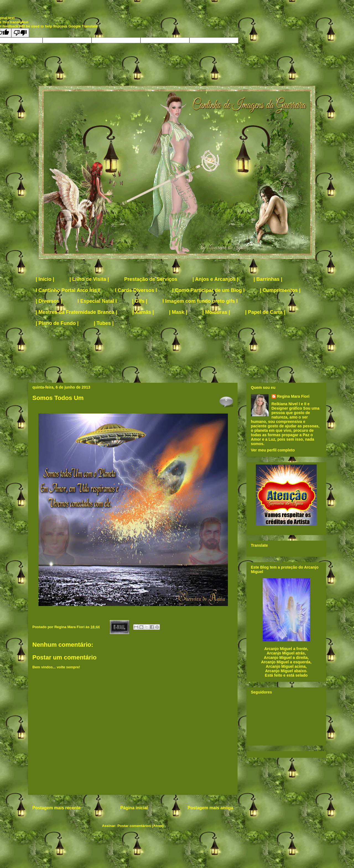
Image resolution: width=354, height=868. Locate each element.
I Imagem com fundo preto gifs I (200, 301)
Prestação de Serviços (151, 279)
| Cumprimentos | (280, 290)
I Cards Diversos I (136, 290)
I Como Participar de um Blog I (208, 290)
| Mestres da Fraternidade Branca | (76, 312)
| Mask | (178, 312)
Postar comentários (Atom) (140, 826)
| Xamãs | (143, 312)
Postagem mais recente (56, 808)
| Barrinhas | (268, 279)
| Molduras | (216, 312)
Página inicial (134, 808)
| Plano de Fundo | (57, 323)
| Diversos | (49, 301)
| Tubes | (104, 323)
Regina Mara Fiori (70, 627)
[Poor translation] (20, 33)
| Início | (45, 279)
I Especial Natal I (97, 301)
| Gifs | (140, 301)
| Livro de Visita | (89, 279)
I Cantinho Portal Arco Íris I (68, 290)
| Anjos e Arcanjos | (215, 279)
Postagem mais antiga (210, 808)
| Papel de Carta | (265, 312)
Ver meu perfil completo (273, 450)
